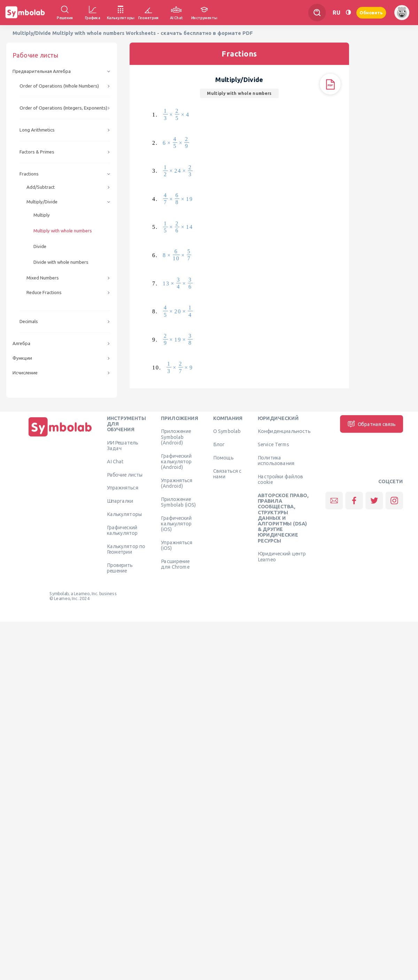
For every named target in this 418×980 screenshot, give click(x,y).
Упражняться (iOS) (177, 545)
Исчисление (25, 373)
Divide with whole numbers (61, 262)
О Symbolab (227, 431)
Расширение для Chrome (175, 564)
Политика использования (276, 460)
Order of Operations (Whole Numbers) (59, 86)
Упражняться (123, 488)
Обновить (371, 12)
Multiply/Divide (42, 202)
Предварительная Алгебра (42, 71)
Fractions (29, 174)
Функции (22, 358)
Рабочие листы (125, 474)
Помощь (223, 457)
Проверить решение (120, 568)
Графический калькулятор (122, 530)
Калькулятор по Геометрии (126, 549)
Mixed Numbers (43, 278)
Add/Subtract (41, 187)
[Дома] (60, 436)
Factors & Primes (37, 152)
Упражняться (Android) (177, 483)
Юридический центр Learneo (282, 556)
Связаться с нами (227, 473)
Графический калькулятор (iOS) (176, 523)
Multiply (42, 215)
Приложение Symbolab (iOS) (178, 502)
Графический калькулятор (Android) (176, 461)
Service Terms (274, 444)
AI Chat (115, 461)
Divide (40, 246)
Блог (219, 444)
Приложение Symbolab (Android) (176, 437)
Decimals (29, 321)
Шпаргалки (120, 501)
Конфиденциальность (284, 431)
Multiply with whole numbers (63, 231)
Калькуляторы (125, 514)
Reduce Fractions (44, 293)
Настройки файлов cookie (281, 479)
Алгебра (21, 343)
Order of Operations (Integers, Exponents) (63, 108)
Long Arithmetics (37, 130)
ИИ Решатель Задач (123, 445)
